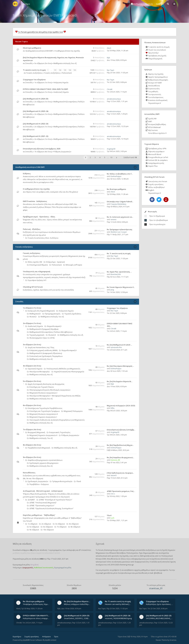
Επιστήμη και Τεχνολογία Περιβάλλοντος (44, 408)
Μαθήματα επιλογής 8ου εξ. (65, 448)
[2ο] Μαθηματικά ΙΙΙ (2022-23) (36, 124)
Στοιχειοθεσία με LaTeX (157, 157)
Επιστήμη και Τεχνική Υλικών (40, 387)
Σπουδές (29, 63)
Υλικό (109, 515)
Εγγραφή (160, 4)
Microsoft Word (153, 154)
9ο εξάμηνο (33, 530)
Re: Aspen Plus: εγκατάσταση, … (119, 272)
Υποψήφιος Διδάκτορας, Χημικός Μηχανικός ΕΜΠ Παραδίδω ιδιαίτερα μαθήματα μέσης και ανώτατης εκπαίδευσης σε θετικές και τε (36, 604)
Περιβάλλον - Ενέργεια (38, 484)
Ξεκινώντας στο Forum (156, 181)
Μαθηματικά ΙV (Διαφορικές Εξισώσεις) (44, 353)
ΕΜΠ (149, 121)
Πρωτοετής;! (152, 53)
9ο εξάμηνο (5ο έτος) (32, 457)
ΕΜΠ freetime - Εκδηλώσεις (35, 201)
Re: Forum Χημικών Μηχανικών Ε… (121, 287)
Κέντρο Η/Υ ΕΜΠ (154, 83)
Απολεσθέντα (153, 86)
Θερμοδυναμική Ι (53, 326)
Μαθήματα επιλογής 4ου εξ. (40, 374)
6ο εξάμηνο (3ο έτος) (32, 405)
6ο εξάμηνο (47, 527)
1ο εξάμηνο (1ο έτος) (43, 82)
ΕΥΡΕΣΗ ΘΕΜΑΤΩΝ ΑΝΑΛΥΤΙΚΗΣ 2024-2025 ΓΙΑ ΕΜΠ (45, 89)
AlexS (109, 48)
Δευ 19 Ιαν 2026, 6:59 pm (117, 60)
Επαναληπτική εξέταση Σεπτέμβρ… (121, 430)
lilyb (108, 58)
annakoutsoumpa (114, 99)
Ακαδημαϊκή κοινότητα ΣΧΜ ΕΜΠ (39, 51)
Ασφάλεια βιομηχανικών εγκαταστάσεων (44, 460)
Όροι (56, 637)
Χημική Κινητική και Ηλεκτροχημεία (68, 372)
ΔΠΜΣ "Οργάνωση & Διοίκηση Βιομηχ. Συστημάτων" (50, 508)
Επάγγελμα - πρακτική (54, 262)
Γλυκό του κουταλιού (156, 50)
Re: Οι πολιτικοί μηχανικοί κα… (120, 217)
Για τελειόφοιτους (154, 97)
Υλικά (77, 481)
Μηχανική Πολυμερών (72, 411)
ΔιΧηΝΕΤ (30, 500)
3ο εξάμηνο (59, 524)
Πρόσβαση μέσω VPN (156, 149)
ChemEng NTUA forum (33, 287)
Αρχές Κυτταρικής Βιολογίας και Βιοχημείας (45, 384)
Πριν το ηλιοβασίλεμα (159, 220)
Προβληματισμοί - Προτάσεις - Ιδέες (39, 217)
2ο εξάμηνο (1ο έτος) (43, 92)
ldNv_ (113, 408)
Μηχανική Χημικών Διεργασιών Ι (42, 417)
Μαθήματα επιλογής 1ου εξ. (51, 317)
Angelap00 (111, 149)
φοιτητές (115, 556)
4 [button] (100, 157)
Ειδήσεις (27, 173)
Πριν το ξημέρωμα (157, 216)
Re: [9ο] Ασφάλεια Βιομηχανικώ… (121, 458)
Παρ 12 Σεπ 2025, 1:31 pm (117, 101)
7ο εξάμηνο (61, 527)
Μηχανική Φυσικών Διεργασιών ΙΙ (42, 414)
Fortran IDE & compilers (157, 160)
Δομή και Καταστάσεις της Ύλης (40, 347)
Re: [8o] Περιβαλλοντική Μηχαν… (120, 445)
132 (60, 70)
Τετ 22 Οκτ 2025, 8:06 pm (117, 82)
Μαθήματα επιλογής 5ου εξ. (65, 63)
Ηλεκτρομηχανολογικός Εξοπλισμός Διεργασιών (49, 390)
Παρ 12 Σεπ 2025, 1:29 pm (117, 114)
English (150, 190)
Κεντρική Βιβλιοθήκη (156, 124)
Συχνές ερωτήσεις (155, 184)
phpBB (25, 640)
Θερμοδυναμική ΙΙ (68, 350)
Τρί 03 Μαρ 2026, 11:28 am (118, 51)
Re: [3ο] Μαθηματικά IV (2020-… (119, 345)
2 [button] (90, 157)
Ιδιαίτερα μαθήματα (32, 48)
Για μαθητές (152, 91)
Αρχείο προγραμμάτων (157, 77)
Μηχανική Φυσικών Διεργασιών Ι (42, 393)
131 (55, 70)
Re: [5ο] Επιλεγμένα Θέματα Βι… (120, 381)
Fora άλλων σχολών (157, 133)
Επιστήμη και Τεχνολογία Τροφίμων (43, 411)
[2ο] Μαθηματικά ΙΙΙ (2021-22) (36, 136)
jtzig (112, 290)
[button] (117, 158)
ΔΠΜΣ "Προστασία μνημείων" (41, 505)
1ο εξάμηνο (31, 524)
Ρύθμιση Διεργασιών (62, 152)
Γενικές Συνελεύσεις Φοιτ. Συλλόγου (42, 238)
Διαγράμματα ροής (155, 163)
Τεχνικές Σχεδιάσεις (72, 314)
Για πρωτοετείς (153, 94)
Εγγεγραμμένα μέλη (63, 568)
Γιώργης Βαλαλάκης (119, 204)
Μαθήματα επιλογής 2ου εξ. (70, 335)
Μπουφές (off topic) (73, 265)
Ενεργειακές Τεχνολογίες (59, 432)
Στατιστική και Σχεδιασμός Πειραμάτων (45, 356)
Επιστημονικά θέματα (37, 265)
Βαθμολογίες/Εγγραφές (157, 80)
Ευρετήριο (17, 637)
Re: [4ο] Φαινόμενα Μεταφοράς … (120, 366)
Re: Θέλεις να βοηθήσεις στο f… (120, 174)
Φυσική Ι (32, 317)
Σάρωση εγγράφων (155, 151)
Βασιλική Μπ (116, 274)
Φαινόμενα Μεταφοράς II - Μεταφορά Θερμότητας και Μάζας (54, 396)
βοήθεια (158, 573)
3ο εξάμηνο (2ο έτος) (32, 344)
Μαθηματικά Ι (34, 314)
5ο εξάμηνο (33, 527)
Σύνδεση (149, 4)
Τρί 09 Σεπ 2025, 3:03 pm (117, 151)
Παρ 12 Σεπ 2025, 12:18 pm (118, 139)
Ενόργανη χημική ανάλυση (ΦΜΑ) (42, 350)
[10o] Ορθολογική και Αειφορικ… (120, 473)
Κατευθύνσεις (29, 473)
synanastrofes (116, 347)
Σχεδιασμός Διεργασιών (37, 481)
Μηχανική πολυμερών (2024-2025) (121, 406)
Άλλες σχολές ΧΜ (34, 262)
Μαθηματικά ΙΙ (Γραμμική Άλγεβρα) (43, 329)
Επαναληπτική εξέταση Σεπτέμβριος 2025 (42, 149)
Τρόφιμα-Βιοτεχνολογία (61, 481)
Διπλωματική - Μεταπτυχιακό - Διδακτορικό (43, 491)
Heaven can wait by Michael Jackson (118, 604)
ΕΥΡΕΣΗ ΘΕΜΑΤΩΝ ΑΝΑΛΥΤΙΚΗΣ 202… (40, 616)
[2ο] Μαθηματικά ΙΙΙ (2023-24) (36, 111)
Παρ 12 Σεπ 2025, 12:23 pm (118, 126)
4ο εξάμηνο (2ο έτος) (32, 366)
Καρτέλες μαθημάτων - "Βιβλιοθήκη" (39, 515)
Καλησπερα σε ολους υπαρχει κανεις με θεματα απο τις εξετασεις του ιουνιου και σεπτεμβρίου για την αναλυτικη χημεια (36, 618)
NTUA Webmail (153, 127)
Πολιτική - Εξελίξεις (32, 229)
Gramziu (173, 640)
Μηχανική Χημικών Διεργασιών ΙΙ (42, 435)
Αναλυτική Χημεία (61, 92)
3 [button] (95, 157)
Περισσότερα (154, 103)
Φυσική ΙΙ (51, 335)
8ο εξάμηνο (74, 527)
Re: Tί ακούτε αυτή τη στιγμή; (119, 254)
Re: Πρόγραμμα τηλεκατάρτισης (120, 229)
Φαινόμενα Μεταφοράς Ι (39, 372)
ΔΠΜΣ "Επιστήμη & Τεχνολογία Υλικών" (54, 500)
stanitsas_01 (156, 588)
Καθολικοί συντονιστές (44, 568)
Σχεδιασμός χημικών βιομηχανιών (43, 463)
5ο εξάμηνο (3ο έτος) (43, 63)
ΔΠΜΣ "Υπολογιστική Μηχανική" (42, 503)
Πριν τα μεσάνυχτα (157, 224)
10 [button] (111, 157)
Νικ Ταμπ (111, 70)
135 (75, 70)
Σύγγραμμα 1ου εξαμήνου (34, 80)
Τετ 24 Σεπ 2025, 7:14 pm (117, 92)
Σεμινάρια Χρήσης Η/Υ (36, 280)
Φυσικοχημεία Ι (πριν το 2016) (41, 338)
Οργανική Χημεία (34, 369)
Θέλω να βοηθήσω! (155, 187)
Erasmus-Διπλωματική (156, 100)
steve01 (114, 475)
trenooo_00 (115, 460)
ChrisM (110, 89)
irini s (113, 494)
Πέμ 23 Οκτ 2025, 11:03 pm (117, 73)
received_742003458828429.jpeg (118, 618)
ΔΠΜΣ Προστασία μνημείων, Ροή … (121, 491)
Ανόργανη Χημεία (61, 82)
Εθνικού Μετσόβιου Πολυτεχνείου (124, 553)
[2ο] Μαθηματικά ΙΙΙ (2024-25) (36, 99)
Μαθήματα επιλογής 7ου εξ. (40, 438)
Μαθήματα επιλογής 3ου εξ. (40, 359)
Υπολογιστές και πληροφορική (37, 271)
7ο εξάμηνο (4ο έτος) (43, 152)
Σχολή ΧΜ (151, 119)
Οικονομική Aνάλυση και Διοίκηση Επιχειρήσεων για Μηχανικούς (56, 420)
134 (70, 70)
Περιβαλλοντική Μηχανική (38, 448)
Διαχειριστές (28, 568)
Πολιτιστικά (67, 73)
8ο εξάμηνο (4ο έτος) (32, 445)
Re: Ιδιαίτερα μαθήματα (116, 189)
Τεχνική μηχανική (36, 335)
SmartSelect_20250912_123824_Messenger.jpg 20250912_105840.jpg (77, 618)
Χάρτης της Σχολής (155, 74)
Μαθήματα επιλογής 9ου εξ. (40, 466)
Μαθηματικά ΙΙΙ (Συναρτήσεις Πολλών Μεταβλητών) (50, 332)
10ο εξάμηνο (47, 530)
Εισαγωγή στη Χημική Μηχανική (40, 311)
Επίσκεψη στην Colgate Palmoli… (120, 202)
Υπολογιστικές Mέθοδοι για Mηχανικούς (62, 369)
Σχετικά (100, 544)
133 (65, 70)
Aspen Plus (152, 166)
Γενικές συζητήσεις (34, 73)
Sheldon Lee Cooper (119, 232)
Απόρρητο (46, 637)
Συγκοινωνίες (153, 89)
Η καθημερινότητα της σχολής (67, 51)
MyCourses (152, 130)
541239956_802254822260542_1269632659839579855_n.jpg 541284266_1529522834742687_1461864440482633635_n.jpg (159, 618)
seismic (114, 220)
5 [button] (105, 157)
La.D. (113, 518)
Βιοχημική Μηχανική (35, 432)
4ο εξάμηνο (73, 524)
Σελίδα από (130, 157)
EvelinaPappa (116, 176)
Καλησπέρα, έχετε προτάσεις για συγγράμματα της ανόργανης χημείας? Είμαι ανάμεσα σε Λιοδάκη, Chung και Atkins (159, 604)
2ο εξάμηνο (45, 524)
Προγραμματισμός (51, 314)
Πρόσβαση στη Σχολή (156, 56)
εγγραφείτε (163, 570)
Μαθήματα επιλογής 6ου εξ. (40, 423)
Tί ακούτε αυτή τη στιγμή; (34, 70)
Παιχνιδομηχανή (154, 59)
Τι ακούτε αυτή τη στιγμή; (158, 47)
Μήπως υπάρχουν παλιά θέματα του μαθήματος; (77, 604)
